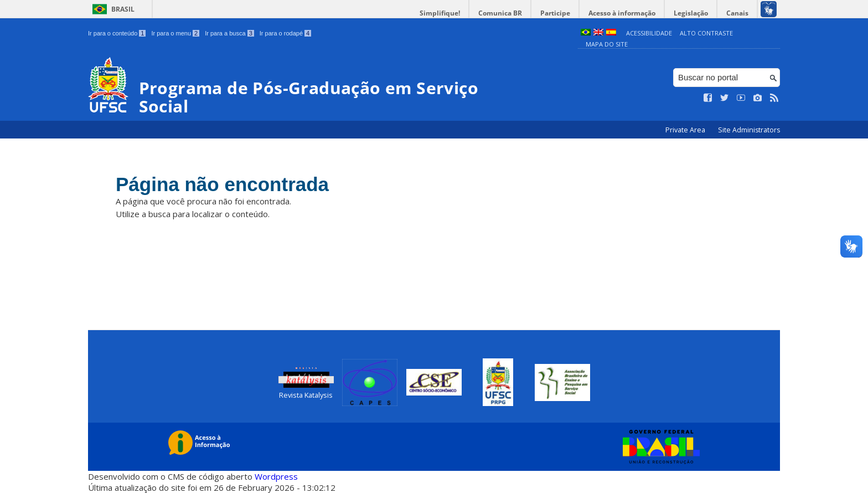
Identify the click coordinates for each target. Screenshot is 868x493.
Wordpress (276, 476)
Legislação (691, 13)
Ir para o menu (175, 33)
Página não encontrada (222, 184)
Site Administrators (749, 130)
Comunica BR (500, 13)
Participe (555, 13)
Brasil (123, 9)
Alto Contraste (706, 33)
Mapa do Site (607, 44)
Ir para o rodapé (285, 33)
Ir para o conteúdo (117, 33)
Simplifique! (440, 13)
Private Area (686, 130)
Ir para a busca (229, 33)
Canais (737, 13)
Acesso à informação (622, 13)
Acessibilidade (649, 33)
